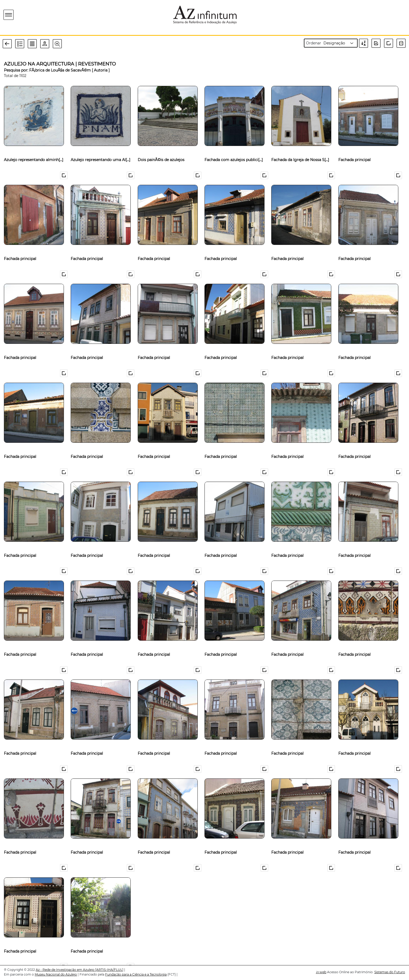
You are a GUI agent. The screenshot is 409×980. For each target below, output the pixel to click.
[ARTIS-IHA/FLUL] (109, 970)
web (321, 972)
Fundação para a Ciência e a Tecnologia (136, 974)
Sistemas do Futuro (390, 972)
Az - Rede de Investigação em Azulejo (65, 970)
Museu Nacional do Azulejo (56, 974)
